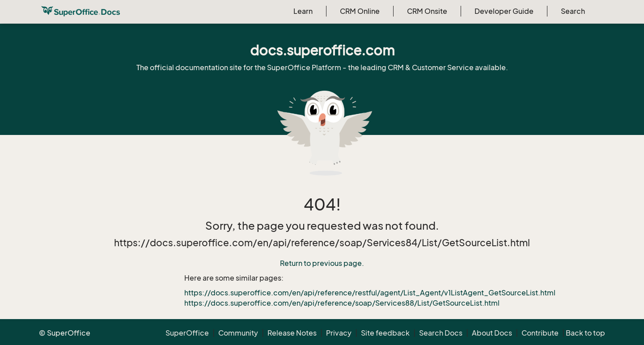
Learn (303, 11)
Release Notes (292, 333)
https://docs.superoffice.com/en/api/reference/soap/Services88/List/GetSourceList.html (342, 303)
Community (238, 333)
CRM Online (360, 11)
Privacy (339, 333)
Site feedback (385, 333)
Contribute (540, 333)
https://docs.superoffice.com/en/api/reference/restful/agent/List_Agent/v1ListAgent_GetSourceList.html (370, 293)
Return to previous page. (322, 263)
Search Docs (441, 333)
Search (573, 11)
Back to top (585, 333)
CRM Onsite (427, 11)
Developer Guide (504, 11)
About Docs (492, 333)
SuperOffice (187, 333)
